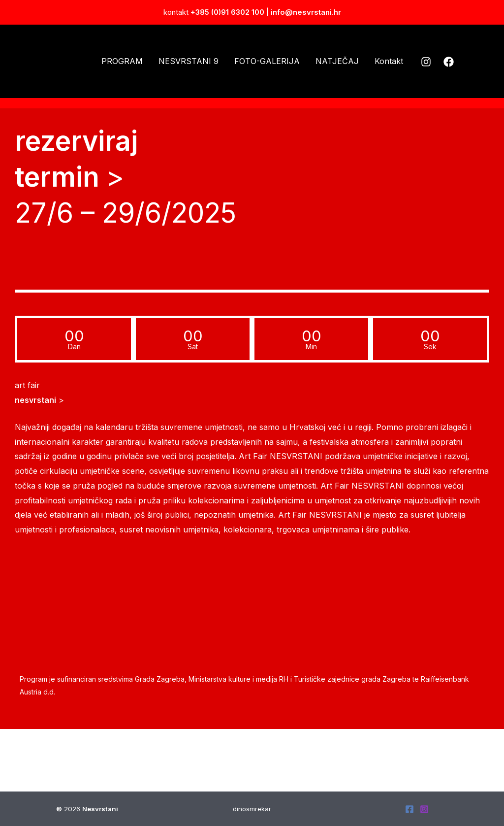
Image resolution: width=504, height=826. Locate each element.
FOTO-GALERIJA (267, 61)
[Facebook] (449, 62)
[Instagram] (426, 62)
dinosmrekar (252, 809)
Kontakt (389, 61)
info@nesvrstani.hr (306, 12)
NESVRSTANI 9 (189, 61)
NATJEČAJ (337, 61)
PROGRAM (122, 61)
